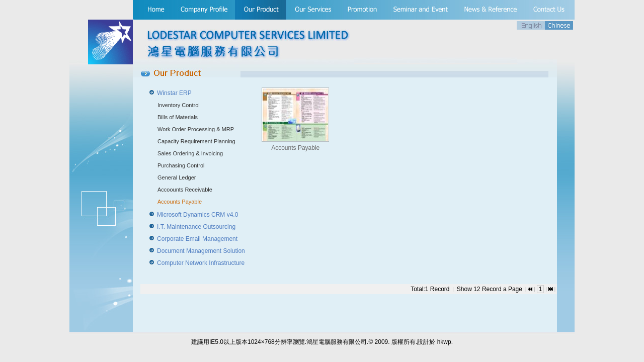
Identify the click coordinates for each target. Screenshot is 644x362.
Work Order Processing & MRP (196, 129)
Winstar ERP (174, 93)
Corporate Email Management (197, 239)
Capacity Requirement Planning (196, 141)
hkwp (444, 342)
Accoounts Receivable (185, 190)
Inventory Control (179, 105)
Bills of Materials (178, 117)
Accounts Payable (180, 202)
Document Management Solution (201, 251)
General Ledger (177, 177)
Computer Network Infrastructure (201, 263)
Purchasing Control (181, 165)
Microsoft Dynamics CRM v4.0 (197, 215)
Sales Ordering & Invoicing (190, 153)
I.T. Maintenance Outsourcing (196, 227)
